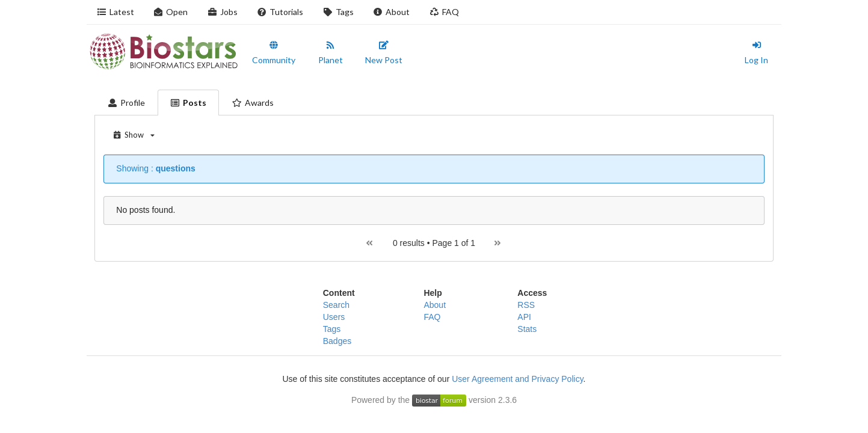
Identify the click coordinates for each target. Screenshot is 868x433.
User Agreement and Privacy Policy (517, 379)
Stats (527, 329)
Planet (331, 53)
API (524, 317)
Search (336, 305)
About (392, 12)
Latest (115, 12)
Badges (337, 341)
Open (171, 12)
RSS (526, 305)
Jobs (222, 12)
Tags (338, 12)
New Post (384, 53)
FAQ (444, 12)
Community (274, 53)
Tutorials (280, 12)
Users (334, 317)
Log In (756, 53)
